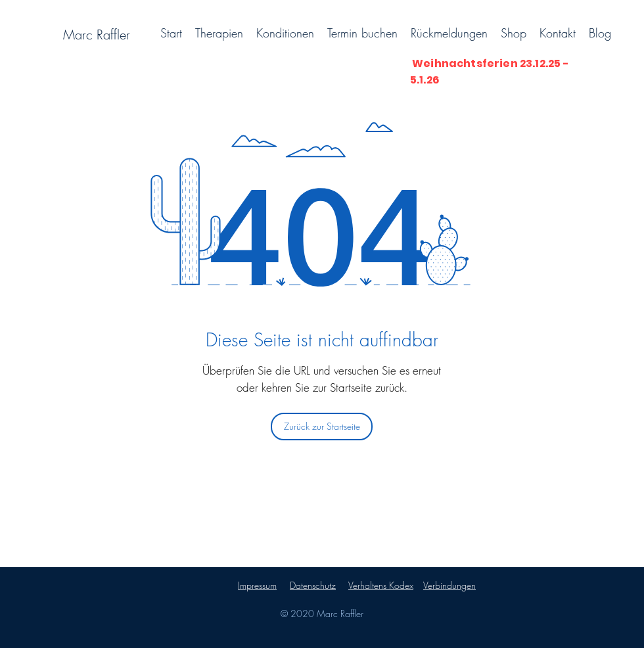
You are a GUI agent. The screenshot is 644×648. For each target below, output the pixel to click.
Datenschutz (313, 585)
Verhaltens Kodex (381, 585)
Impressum (257, 585)
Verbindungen (449, 585)
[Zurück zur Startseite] (322, 427)
